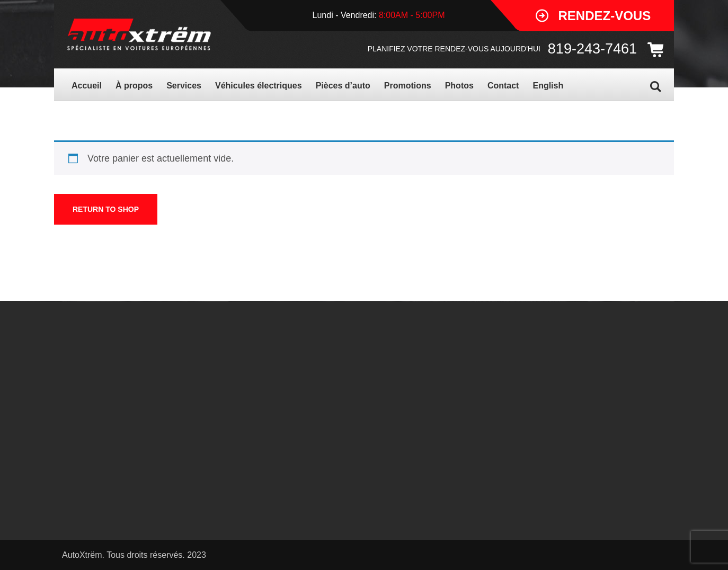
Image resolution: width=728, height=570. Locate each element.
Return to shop (106, 209)
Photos (459, 86)
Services (184, 86)
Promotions (408, 86)
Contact (503, 86)
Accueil (87, 86)
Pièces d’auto (343, 86)
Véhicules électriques (259, 86)
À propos (134, 86)
